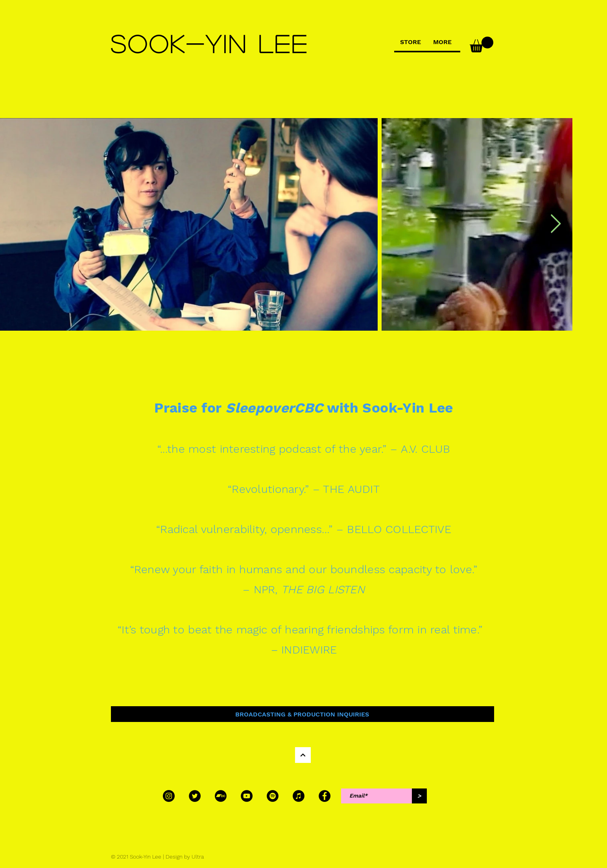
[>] (419, 796)
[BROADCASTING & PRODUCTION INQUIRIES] (303, 714)
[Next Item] (555, 225)
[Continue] (303, 755)
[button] (482, 44)
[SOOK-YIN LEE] (211, 43)
